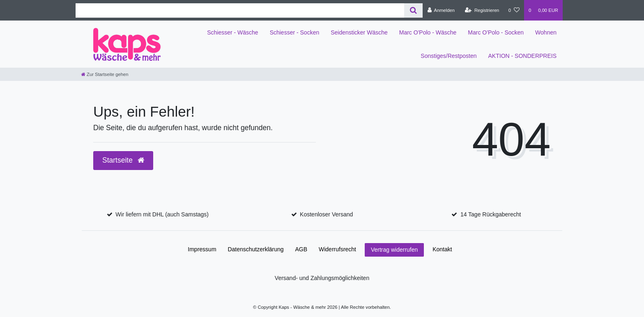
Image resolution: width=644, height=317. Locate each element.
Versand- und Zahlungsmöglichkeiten (322, 278)
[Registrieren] (482, 10)
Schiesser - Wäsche (232, 32)
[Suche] (413, 10)
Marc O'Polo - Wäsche (428, 32)
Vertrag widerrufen (394, 250)
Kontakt (442, 249)
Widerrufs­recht (337, 249)
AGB (301, 249)
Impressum (202, 249)
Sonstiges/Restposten (448, 56)
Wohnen (546, 32)
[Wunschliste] (514, 10)
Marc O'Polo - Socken (496, 32)
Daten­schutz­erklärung (255, 249)
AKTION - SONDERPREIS (522, 56)
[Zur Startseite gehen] (105, 74)
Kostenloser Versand (326, 214)
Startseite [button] (123, 160)
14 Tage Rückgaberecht (491, 214)
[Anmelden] (441, 10)
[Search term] (240, 10)
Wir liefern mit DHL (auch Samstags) (162, 214)
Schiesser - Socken (295, 32)
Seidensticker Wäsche (359, 32)
